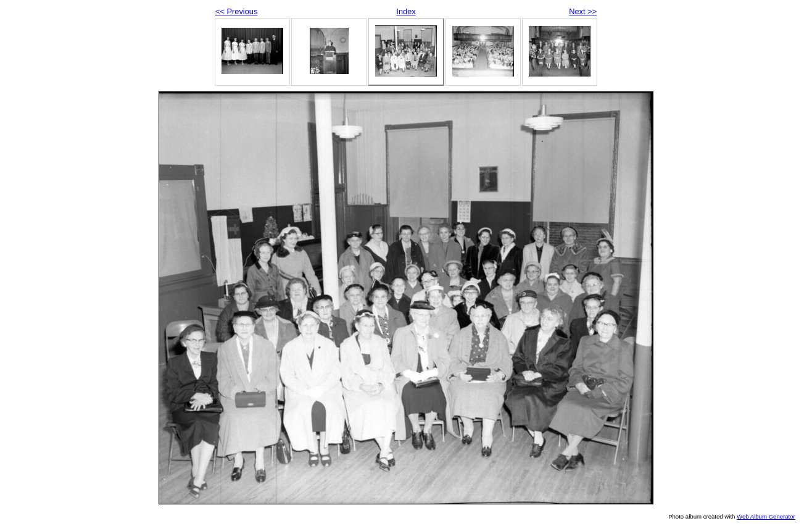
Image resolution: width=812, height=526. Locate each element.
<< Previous (236, 11)
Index (406, 11)
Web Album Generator (766, 516)
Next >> (583, 11)
